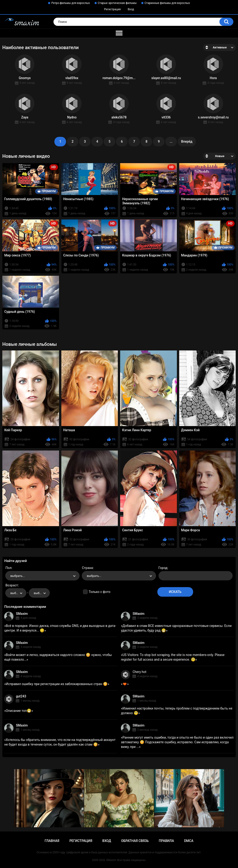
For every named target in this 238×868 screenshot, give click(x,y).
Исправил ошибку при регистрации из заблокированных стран (57, 684)
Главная (52, 841)
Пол (8, 568)
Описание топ (19, 711)
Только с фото (99, 592)
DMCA (189, 841)
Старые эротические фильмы (117, 3)
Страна (87, 568)
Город (163, 568)
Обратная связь (135, 841)
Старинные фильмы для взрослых (167, 3)
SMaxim (22, 614)
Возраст (12, 585)
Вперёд (187, 141)
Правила (166, 841)
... (171, 141)
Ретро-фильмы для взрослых (71, 3)
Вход (131, 9)
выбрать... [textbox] (17, 576)
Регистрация (112, 9)
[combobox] (42, 576)
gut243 (21, 696)
